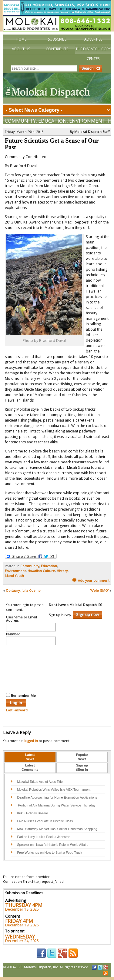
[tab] (30, 757)
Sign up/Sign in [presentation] (82, 767)
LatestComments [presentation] (30, 767)
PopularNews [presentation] (82, 757)
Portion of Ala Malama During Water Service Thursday (56, 805)
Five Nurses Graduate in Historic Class (45, 821)
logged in (31, 741)
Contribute (57, 49)
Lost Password (17, 710)
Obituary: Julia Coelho (23, 591)
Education (52, 121)
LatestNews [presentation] (30, 757)
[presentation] (31, 668)
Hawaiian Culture (41, 571)
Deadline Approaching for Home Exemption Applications (57, 797)
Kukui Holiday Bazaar (32, 813)
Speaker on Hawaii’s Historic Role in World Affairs (53, 845)
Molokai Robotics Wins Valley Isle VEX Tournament (54, 790)
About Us (21, 49)
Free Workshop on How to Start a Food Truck (49, 853)
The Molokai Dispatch (57, 88)
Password (13, 634)
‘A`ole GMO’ (99, 591)
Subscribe (57, 39)
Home (21, 39)
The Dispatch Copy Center (93, 54)
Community (20, 121)
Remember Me (21, 695)
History (62, 571)
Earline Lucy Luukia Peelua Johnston (44, 837)
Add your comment (91, 581)
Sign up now (87, 614)
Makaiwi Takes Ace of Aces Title (40, 782)
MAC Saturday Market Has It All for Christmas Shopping (57, 829)
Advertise (93, 39)
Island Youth (14, 576)
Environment (87, 121)
